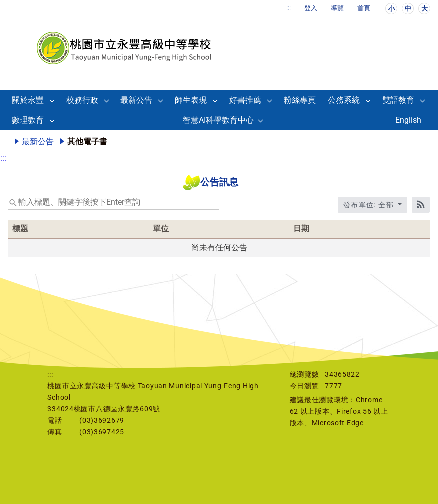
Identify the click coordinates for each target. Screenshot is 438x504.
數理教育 (28, 120)
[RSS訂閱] (421, 205)
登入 (311, 8)
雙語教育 (398, 100)
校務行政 (82, 100)
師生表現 (191, 100)
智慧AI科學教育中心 (218, 120)
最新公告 (136, 100)
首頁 (364, 8)
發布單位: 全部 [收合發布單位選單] (370, 205)
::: (289, 8)
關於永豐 (28, 100)
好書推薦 (245, 100)
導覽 (337, 8)
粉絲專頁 (300, 100)
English (408, 120)
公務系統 (344, 100)
